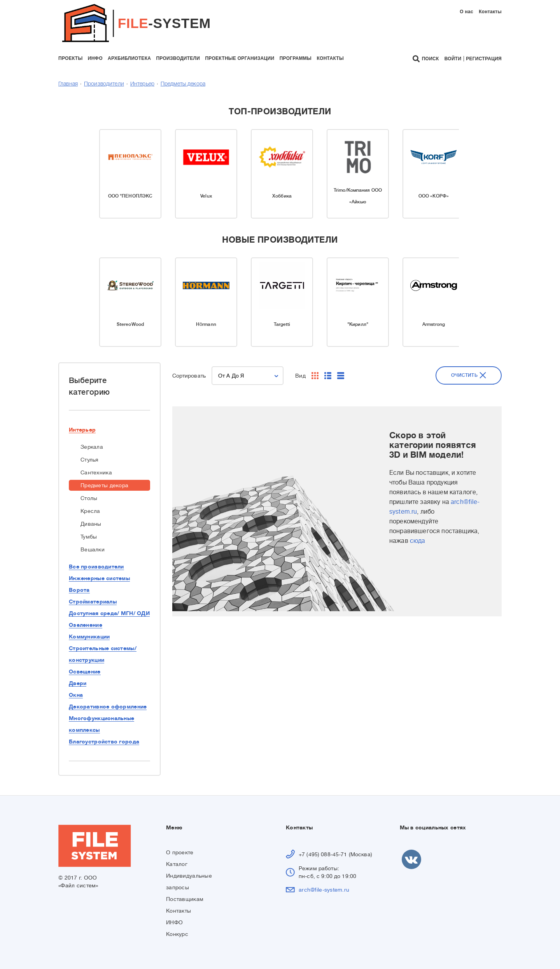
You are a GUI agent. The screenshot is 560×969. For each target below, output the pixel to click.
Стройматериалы (93, 602)
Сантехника (96, 472)
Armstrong (434, 324)
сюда (418, 541)
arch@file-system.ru (324, 890)
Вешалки (93, 549)
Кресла (90, 511)
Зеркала (92, 447)
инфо (95, 58)
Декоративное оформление (108, 707)
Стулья (90, 460)
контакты (330, 58)
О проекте (180, 852)
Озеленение (86, 625)
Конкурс (177, 934)
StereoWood (130, 324)
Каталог (177, 864)
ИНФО (174, 922)
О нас (466, 12)
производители (178, 58)
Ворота (79, 590)
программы (296, 58)
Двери (78, 683)
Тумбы (89, 537)
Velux (206, 196)
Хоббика (282, 196)
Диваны (91, 524)
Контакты (490, 12)
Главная (68, 84)
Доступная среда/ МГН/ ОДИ (109, 613)
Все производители (96, 567)
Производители (104, 84)
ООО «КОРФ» (434, 196)
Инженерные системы (99, 578)
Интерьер (142, 84)
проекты (70, 58)
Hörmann (206, 324)
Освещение (85, 672)
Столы (89, 498)
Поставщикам (185, 899)
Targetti (282, 324)
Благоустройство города (104, 742)
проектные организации (240, 58)
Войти (453, 59)
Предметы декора (183, 84)
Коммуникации (89, 637)
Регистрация (484, 59)
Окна (76, 695)
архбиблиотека (129, 58)
